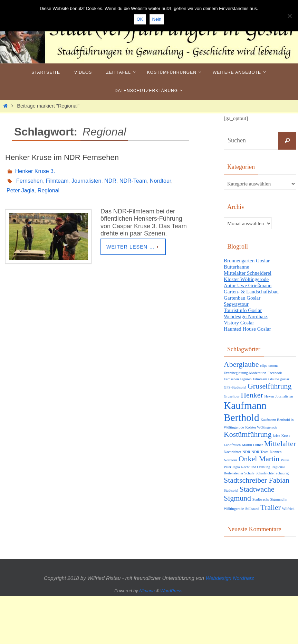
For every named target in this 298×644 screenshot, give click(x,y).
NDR (110, 181)
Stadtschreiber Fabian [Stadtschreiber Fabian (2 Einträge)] (257, 480)
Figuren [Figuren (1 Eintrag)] (246, 379)
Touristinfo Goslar (243, 310)
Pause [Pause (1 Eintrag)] (285, 460)
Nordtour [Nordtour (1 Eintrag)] (230, 460)
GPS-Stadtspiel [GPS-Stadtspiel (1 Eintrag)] (235, 387)
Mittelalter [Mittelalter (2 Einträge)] (280, 444)
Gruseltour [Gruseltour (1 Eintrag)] (232, 396)
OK (140, 19)
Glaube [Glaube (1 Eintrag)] (274, 379)
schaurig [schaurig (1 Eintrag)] (282, 473)
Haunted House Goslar (247, 329)
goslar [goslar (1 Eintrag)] (285, 379)
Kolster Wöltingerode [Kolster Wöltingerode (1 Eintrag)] (261, 427)
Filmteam (57, 181)
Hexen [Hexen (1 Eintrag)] (269, 396)
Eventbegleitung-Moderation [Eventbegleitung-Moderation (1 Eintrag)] (245, 373)
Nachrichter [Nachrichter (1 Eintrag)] (232, 452)
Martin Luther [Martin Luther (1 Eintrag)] (252, 445)
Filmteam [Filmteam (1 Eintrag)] (260, 379)
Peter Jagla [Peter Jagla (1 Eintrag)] (232, 467)
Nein (157, 19)
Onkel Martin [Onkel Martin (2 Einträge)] (259, 459)
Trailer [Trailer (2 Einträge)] (271, 507)
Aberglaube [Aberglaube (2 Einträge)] (241, 364)
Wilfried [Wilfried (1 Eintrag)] (288, 509)
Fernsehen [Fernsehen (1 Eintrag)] (231, 379)
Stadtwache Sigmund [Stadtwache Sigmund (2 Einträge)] (249, 494)
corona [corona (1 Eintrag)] (273, 366)
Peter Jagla (21, 190)
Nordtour (160, 181)
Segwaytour (236, 304)
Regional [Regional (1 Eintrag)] (278, 467)
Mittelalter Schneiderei (248, 273)
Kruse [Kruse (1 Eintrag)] (286, 436)
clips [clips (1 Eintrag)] (263, 366)
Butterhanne (236, 267)
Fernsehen (30, 181)
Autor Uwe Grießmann (248, 285)
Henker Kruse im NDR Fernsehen (62, 157)
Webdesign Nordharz (246, 316)
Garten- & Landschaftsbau (251, 292)
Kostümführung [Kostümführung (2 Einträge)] (248, 434)
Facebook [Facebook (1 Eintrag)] (275, 373)
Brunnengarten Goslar (247, 261)
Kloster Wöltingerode (246, 279)
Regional (49, 190)
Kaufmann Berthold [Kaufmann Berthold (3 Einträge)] (245, 411)
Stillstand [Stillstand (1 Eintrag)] (252, 509)
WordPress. (172, 591)
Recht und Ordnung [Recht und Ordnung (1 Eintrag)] (256, 467)
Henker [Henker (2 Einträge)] (252, 395)
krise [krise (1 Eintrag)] (276, 436)
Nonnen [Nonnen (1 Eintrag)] (276, 452)
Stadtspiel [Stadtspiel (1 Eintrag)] (231, 490)
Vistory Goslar (239, 323)
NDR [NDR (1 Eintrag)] (246, 452)
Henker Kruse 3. (35, 171)
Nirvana (147, 591)
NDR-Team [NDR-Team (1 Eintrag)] (260, 452)
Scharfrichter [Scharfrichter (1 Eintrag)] (265, 473)
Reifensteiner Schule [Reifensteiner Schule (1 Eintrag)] (239, 473)
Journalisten (86, 181)
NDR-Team (133, 181)
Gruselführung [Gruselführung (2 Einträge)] (270, 386)
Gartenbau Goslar (242, 298)
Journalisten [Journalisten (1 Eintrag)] (284, 396)
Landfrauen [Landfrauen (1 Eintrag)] (232, 445)
